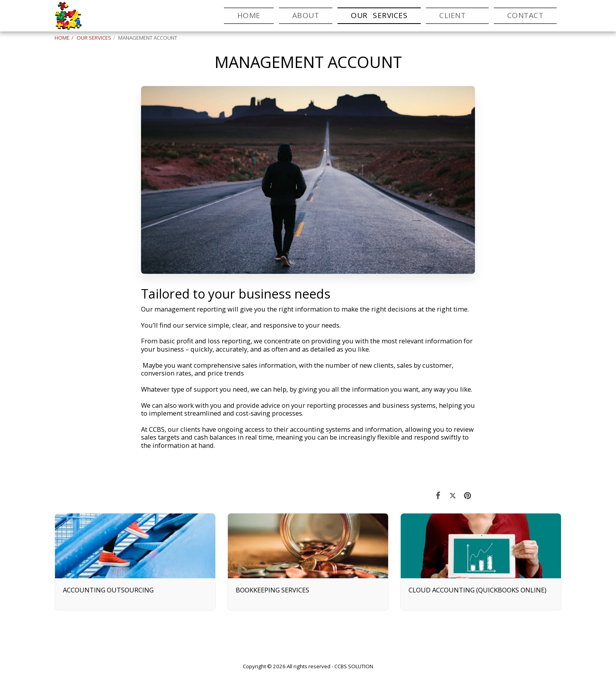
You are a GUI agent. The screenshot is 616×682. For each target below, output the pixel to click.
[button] (457, 16)
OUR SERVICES (94, 38)
